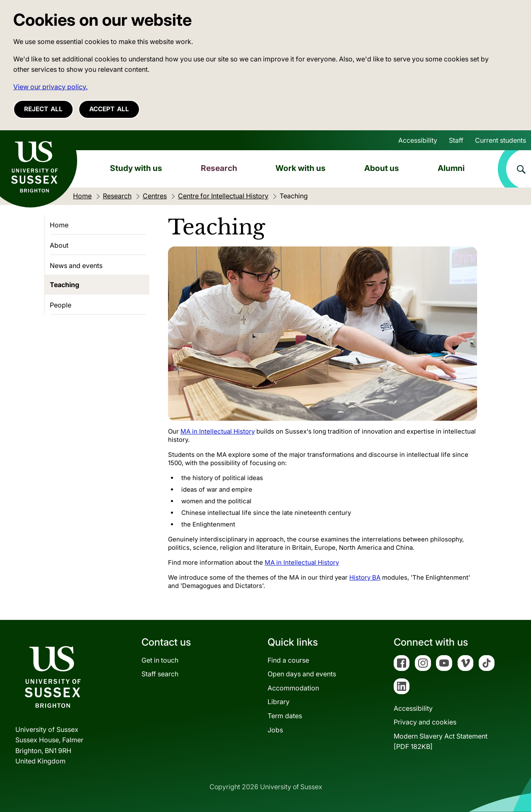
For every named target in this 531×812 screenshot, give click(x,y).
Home (59, 225)
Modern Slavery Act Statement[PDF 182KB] (441, 741)
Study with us (136, 168)
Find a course (288, 660)
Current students (501, 140)
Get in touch (160, 660)
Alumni (451, 168)
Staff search (160, 674)
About (59, 245)
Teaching (65, 285)
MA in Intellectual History (218, 431)
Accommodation (293, 688)
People (61, 305)
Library (279, 702)
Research (219, 168)
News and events (76, 266)
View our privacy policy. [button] (50, 87)
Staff (456, 140)
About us (382, 168)
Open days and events (302, 674)
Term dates (285, 716)
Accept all (109, 109)
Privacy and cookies (425, 722)
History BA (365, 577)
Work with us (301, 168)
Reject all (43, 109)
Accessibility (418, 140)
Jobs (275, 730)
